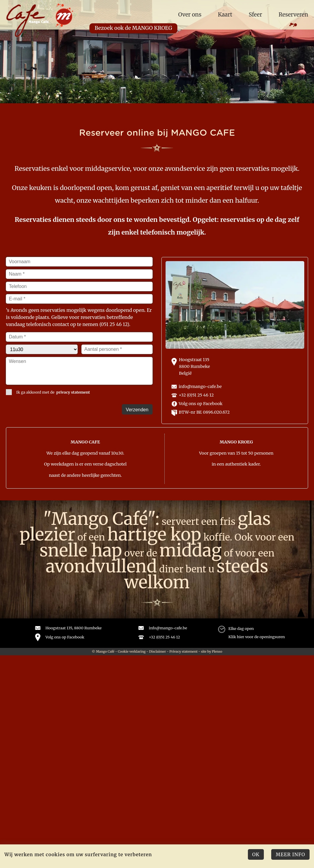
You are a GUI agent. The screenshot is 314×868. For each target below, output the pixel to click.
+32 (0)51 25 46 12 (196, 395)
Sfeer (256, 15)
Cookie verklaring (132, 651)
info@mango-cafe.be (200, 386)
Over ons (190, 15)
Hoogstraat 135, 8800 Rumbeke (73, 628)
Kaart (225, 15)
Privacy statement (184, 651)
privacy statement (73, 392)
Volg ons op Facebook (201, 404)
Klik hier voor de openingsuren (257, 637)
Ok (256, 854)
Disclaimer (157, 651)
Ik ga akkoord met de (48, 392)
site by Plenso (212, 651)
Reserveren (293, 15)
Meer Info (290, 854)
